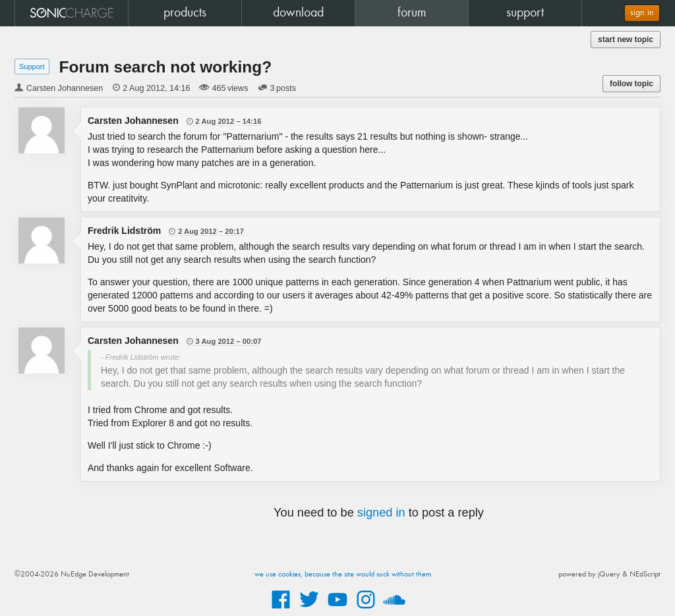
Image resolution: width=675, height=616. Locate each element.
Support (32, 67)
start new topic (626, 40)
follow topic (631, 84)
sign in (642, 13)
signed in (381, 513)
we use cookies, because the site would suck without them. (344, 574)
